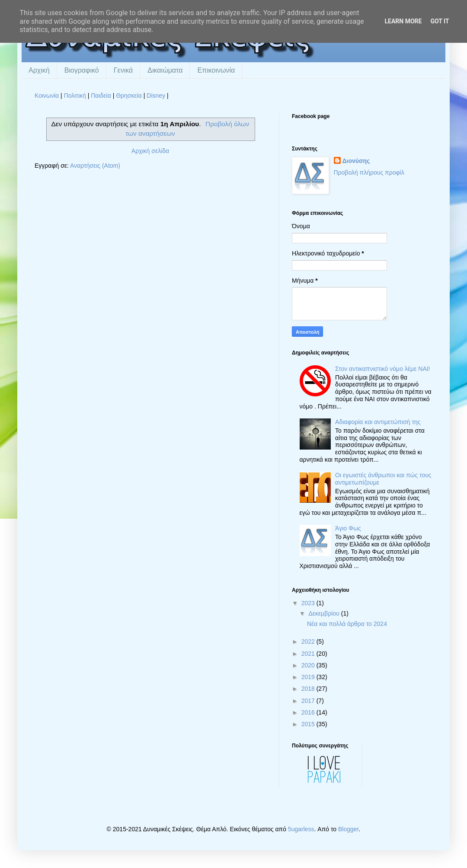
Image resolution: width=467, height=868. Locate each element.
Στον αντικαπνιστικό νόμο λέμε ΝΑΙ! (382, 369)
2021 (309, 654)
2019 (309, 677)
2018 (309, 689)
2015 (309, 724)
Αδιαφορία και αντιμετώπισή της (378, 422)
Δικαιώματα (165, 70)
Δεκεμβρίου (325, 613)
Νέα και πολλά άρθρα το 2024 (347, 624)
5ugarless (301, 829)
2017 (309, 701)
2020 (309, 665)
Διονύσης (356, 161)
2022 (309, 641)
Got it (440, 21)
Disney (156, 96)
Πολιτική (75, 96)
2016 (309, 712)
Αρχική (39, 70)
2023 (309, 603)
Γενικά (123, 70)
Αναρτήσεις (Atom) (95, 166)
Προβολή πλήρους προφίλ (369, 172)
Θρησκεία (129, 96)
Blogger (348, 829)
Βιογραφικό (82, 70)
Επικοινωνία (216, 70)
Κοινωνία (47, 96)
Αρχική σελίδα (150, 151)
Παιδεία (101, 96)
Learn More (403, 21)
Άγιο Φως (348, 528)
